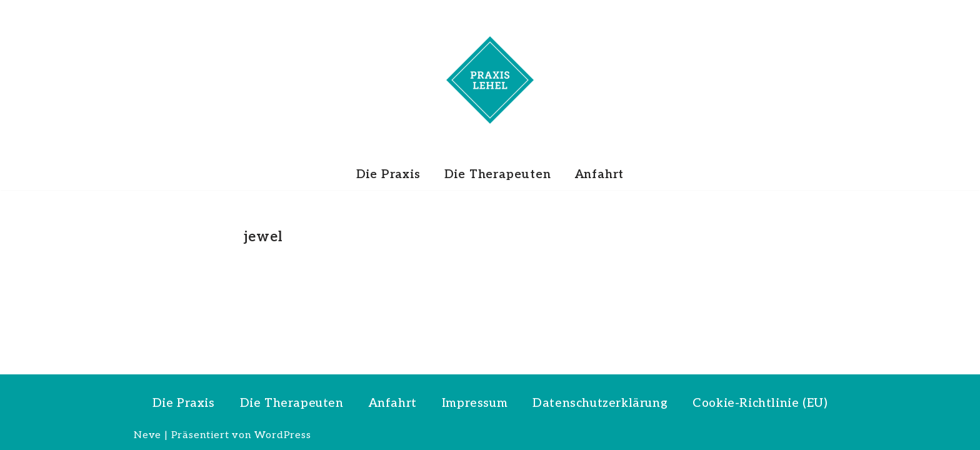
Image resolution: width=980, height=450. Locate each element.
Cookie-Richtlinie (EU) (760, 403)
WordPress (282, 435)
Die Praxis (388, 175)
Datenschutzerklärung (600, 403)
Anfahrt (600, 175)
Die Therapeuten (498, 175)
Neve (147, 435)
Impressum (475, 403)
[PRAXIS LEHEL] (490, 80)
